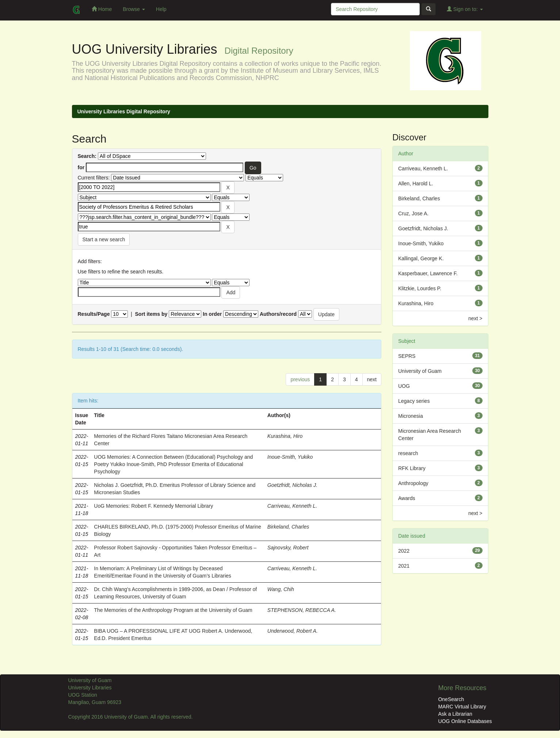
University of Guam (420, 371)
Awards (407, 498)
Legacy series (414, 401)
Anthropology (413, 483)
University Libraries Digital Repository (124, 111)
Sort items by (151, 314)
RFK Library (412, 468)
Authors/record (278, 314)
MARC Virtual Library (462, 707)
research (408, 453)
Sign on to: (465, 9)
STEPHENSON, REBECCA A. (302, 610)
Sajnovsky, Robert (288, 548)
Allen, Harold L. (416, 183)
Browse (134, 9)
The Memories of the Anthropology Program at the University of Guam (173, 610)
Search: (87, 156)
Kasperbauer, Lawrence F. (428, 273)
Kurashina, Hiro (285, 436)
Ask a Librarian (455, 714)
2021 (404, 566)
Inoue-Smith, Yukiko (290, 457)
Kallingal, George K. (421, 258)
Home (102, 9)
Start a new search (104, 239)
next (372, 379)
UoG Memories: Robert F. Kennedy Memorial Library (153, 506)
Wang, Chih (281, 589)
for (81, 167)
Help (161, 9)
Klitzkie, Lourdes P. (420, 288)
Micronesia (411, 416)
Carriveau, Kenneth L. (292, 506)
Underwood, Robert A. (293, 631)
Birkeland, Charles (288, 527)
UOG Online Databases (465, 721)
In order (212, 314)
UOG (404, 386)
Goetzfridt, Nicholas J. (292, 485)
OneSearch (451, 699)
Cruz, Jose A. (413, 213)
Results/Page (94, 314)
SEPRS (407, 356)
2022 (404, 551)
